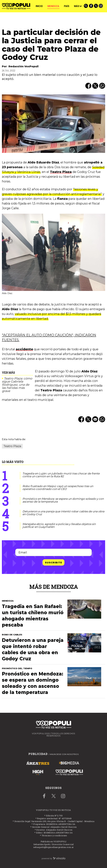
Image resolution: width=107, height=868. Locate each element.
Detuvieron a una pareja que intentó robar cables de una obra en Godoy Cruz (63, 513)
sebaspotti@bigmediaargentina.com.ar (54, 847)
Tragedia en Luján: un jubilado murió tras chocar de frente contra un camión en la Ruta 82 (61, 475)
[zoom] (53, 124)
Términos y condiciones (54, 835)
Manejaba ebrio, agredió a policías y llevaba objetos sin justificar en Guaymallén (59, 526)
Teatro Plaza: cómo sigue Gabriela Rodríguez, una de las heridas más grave (17, 385)
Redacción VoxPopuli (24, 66)
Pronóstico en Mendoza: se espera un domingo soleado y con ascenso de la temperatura (63, 500)
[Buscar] (86, 6)
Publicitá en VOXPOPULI (54, 841)
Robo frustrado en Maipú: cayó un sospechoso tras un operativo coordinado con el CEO (58, 488)
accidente (24, 349)
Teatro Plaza (61, 172)
